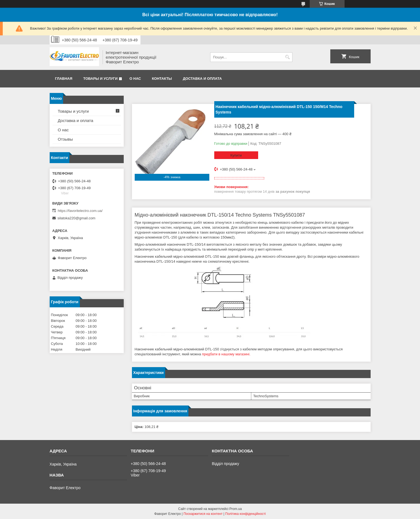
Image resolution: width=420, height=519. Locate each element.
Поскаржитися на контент (203, 514)
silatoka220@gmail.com (77, 218)
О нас (135, 79)
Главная (64, 79)
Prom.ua (236, 509)
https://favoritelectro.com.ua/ (80, 211)
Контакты (162, 79)
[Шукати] (288, 57)
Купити (236, 155)
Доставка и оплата (202, 79)
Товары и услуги (101, 79)
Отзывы (65, 139)
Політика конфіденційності (246, 514)
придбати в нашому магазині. (226, 354)
